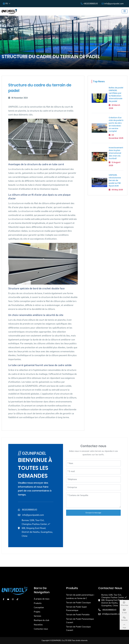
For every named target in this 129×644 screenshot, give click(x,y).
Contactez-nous (41, 629)
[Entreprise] (93, 487)
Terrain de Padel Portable (78, 615)
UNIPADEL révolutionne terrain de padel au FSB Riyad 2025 (115, 180)
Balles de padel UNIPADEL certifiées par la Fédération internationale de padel (116, 94)
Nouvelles (38, 625)
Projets (37, 612)
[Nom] (93, 463)
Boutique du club (42, 620)
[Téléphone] (93, 479)
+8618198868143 (91, 4)
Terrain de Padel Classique (78, 603)
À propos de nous (42, 599)
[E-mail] (93, 471)
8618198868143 (30, 510)
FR (5, 4)
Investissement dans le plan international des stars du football (116, 153)
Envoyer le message (93, 513)
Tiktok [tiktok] (17, 599)
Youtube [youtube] (8, 599)
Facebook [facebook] (3, 599)
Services (38, 616)
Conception (39, 608)
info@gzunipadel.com (114, 4)
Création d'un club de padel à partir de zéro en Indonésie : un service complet (116, 124)
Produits (38, 603)
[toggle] (125, 11)
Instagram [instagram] (13, 599)
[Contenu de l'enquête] (93, 500)
